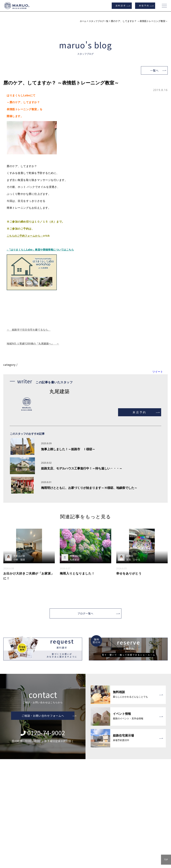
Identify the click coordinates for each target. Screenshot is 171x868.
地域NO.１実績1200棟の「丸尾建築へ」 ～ (35, 344)
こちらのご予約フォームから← (26, 236)
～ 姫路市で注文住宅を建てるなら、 (30, 330)
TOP (166, 860)
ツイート (158, 372)
